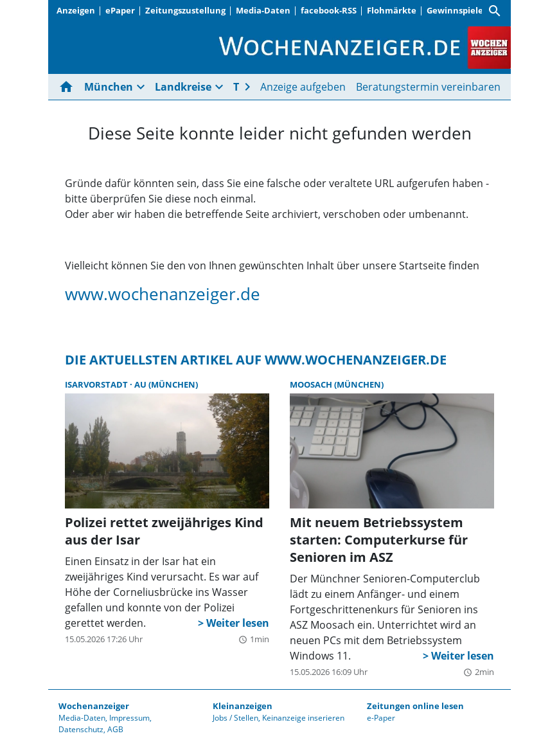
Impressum (129, 718)
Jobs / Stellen (235, 718)
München (109, 87)
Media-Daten (263, 10)
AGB (115, 729)
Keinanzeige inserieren (303, 718)
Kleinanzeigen (243, 706)
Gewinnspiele (455, 10)
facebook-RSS (329, 10)
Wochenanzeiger (94, 706)
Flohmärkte (392, 10)
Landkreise (183, 87)
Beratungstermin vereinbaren (428, 87)
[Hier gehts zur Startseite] (69, 87)
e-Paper (381, 718)
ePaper (120, 10)
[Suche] (495, 11)
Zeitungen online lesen (415, 706)
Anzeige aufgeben (303, 87)
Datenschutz (81, 729)
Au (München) (166, 384)
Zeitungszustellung (185, 10)
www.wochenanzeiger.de (163, 294)
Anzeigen (76, 10)
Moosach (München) (337, 384)
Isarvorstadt (97, 384)
